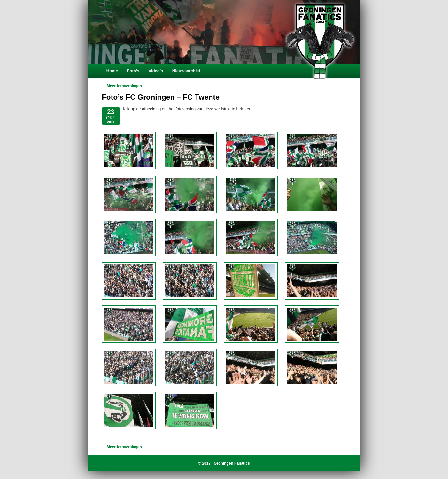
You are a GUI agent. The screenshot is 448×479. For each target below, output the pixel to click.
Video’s (156, 71)
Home (112, 71)
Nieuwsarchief (186, 71)
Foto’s (133, 71)
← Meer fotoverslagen (122, 86)
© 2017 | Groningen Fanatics (224, 463)
